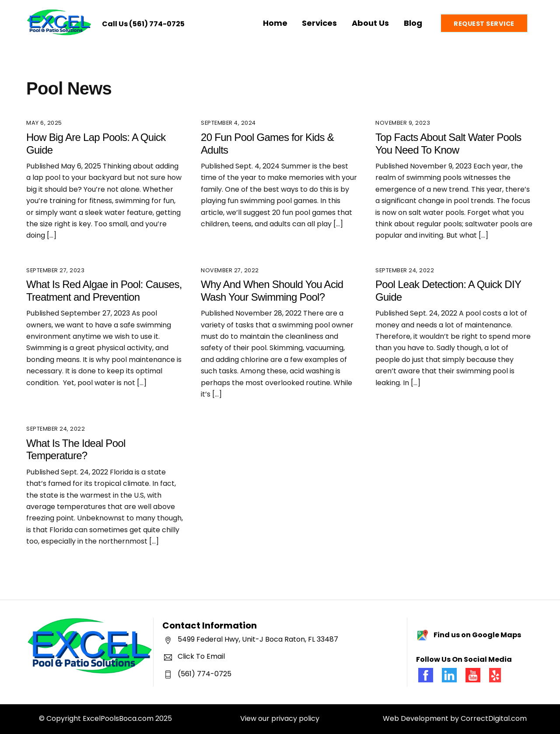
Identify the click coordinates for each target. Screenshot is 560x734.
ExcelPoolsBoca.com (118, 718)
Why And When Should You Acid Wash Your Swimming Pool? (272, 291)
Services (319, 23)
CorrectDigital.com (494, 718)
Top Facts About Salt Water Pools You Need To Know (448, 144)
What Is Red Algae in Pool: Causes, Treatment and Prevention (104, 291)
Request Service (484, 24)
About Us (370, 23)
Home (275, 23)
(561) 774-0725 (157, 24)
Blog (413, 23)
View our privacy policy (280, 718)
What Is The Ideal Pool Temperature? (76, 450)
